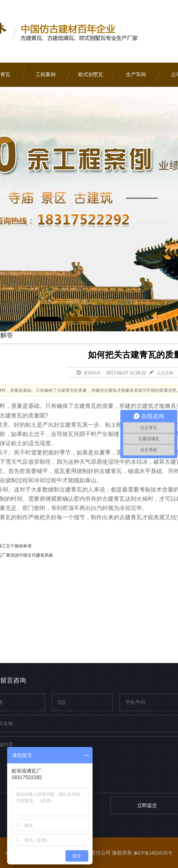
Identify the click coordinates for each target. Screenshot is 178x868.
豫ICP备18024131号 (153, 853)
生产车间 (136, 75)
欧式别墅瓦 (91, 75)
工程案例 (46, 75)
